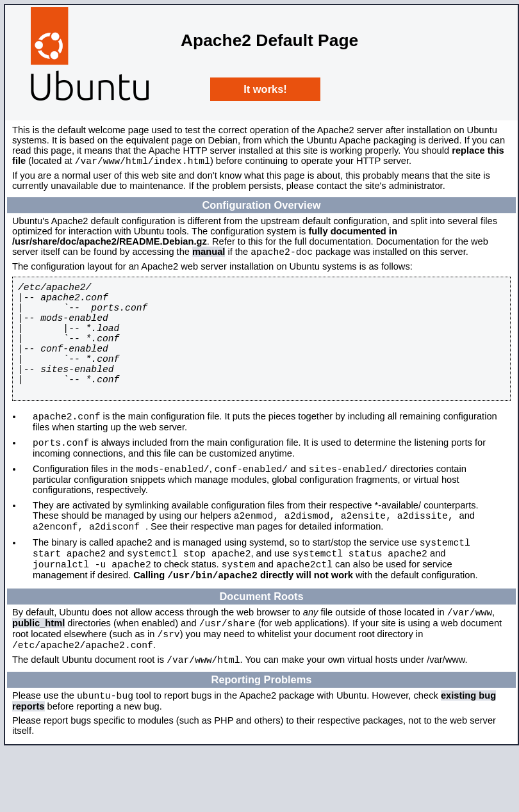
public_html (38, 676)
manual (209, 256)
